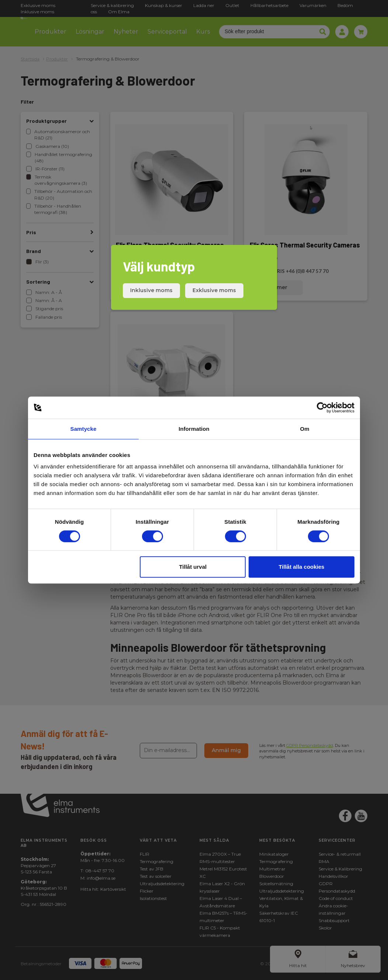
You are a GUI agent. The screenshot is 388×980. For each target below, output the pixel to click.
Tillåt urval (193, 567)
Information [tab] (194, 429)
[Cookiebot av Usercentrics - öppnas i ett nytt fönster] (322, 408)
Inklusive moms (151, 290)
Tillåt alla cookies (301, 567)
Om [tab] (304, 429)
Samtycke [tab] (84, 429)
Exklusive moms (214, 290)
